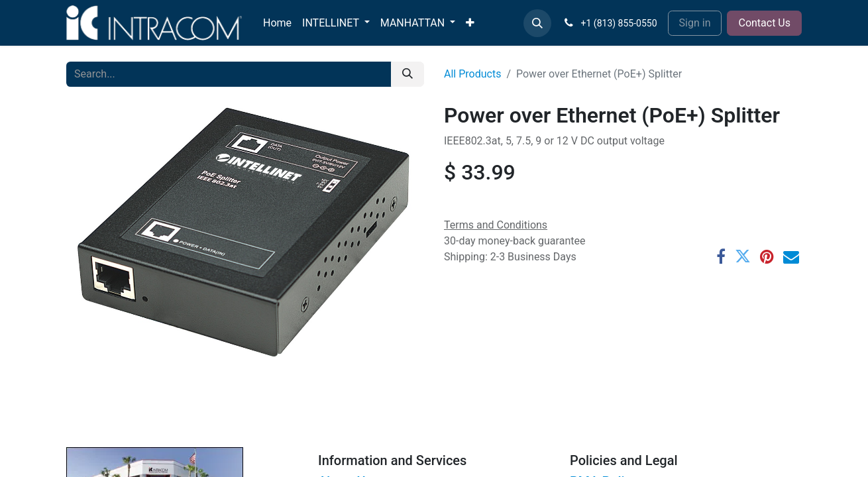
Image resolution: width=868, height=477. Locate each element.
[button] (537, 23)
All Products (472, 74)
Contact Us (764, 23)
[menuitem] (277, 23)
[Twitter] (743, 256)
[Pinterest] (767, 256)
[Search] (407, 74)
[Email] (791, 256)
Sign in (695, 23)
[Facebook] (721, 256)
